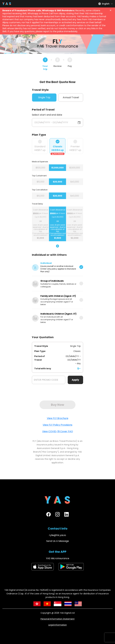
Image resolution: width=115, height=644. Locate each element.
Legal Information (58, 625)
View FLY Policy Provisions (57, 425)
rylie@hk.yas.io (57, 535)
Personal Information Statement (58, 619)
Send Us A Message (58, 541)
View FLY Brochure (58, 418)
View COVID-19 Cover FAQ (58, 431)
